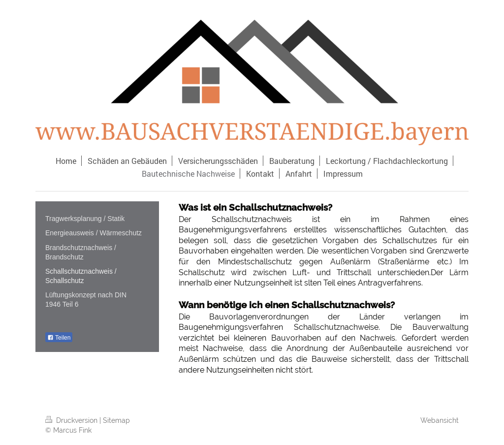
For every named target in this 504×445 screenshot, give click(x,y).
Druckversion (72, 420)
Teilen (59, 338)
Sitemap (116, 420)
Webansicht (440, 420)
